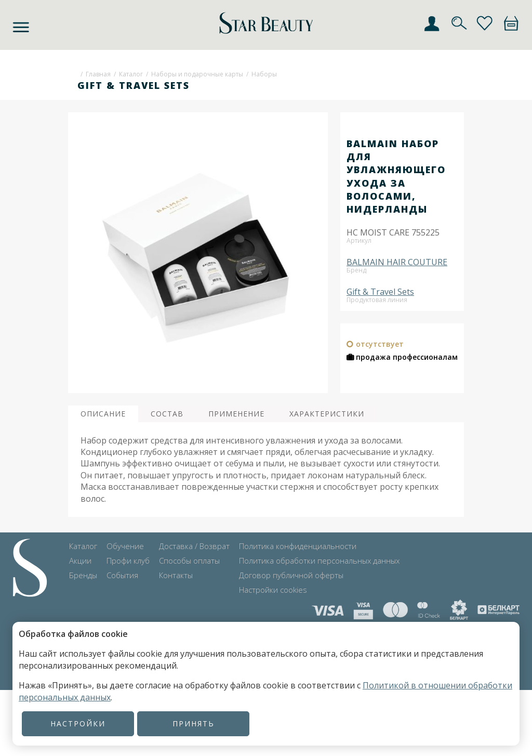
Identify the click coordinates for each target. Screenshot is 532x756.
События (122, 575)
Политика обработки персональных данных (319, 561)
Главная (98, 74)
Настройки (78, 724)
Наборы (264, 74)
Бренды (83, 575)
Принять (194, 724)
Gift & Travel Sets (380, 292)
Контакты (176, 575)
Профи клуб (128, 561)
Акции (80, 561)
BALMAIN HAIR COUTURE (397, 262)
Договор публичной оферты (291, 575)
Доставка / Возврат (194, 546)
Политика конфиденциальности (298, 546)
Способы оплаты (189, 561)
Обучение (125, 546)
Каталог (131, 74)
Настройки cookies (273, 590)
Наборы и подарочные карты (197, 74)
